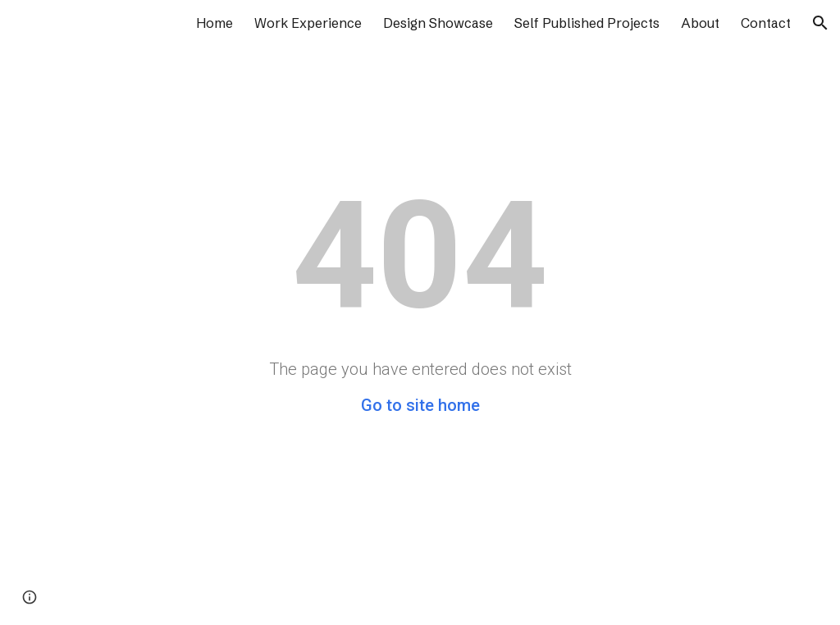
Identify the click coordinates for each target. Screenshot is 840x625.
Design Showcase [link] (438, 23)
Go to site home (420, 405)
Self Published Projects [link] (587, 23)
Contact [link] (766, 23)
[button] (820, 23)
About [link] (700, 23)
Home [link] (215, 23)
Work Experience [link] (308, 23)
